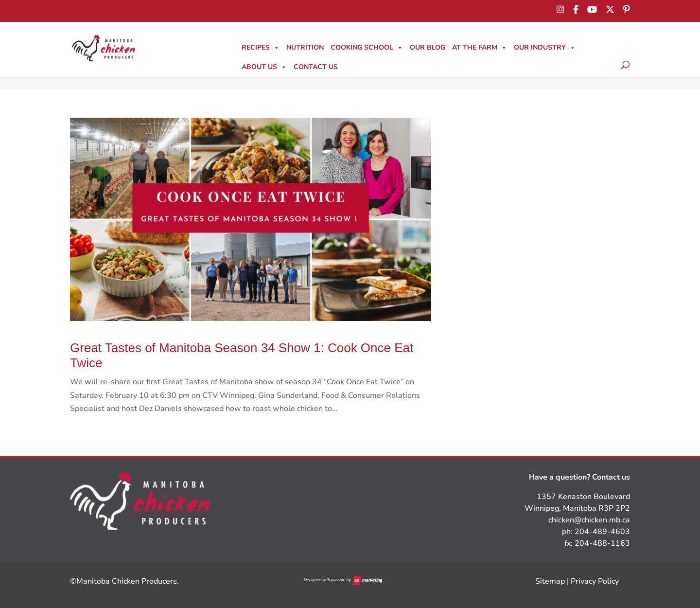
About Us (264, 67)
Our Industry (545, 47)
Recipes (261, 47)
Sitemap (550, 581)
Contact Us (316, 67)
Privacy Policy (595, 581)
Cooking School (367, 47)
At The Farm (480, 47)
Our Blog (428, 47)
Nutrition (305, 47)
